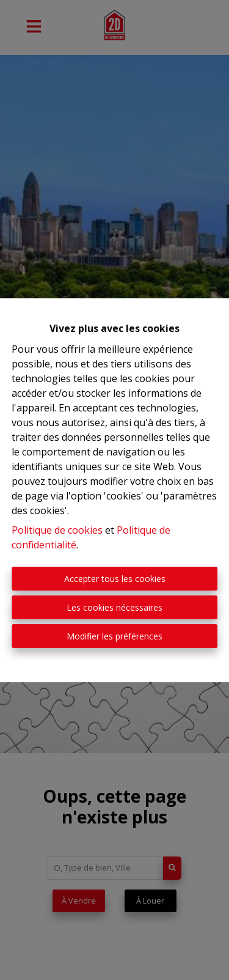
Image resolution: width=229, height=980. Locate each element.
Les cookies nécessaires (114, 607)
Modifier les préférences (114, 636)
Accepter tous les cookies (115, 579)
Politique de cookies (57, 530)
